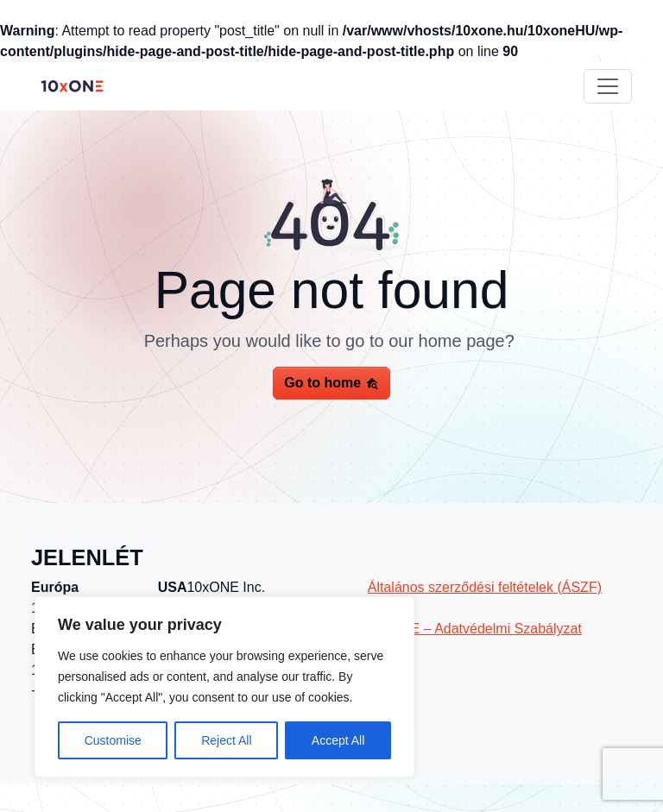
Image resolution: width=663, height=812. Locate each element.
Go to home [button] (331, 383)
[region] (224, 687)
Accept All (338, 740)
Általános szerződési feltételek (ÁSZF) (485, 587)
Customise (113, 740)
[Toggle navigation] (608, 86)
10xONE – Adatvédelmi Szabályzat (475, 629)
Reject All (226, 740)
